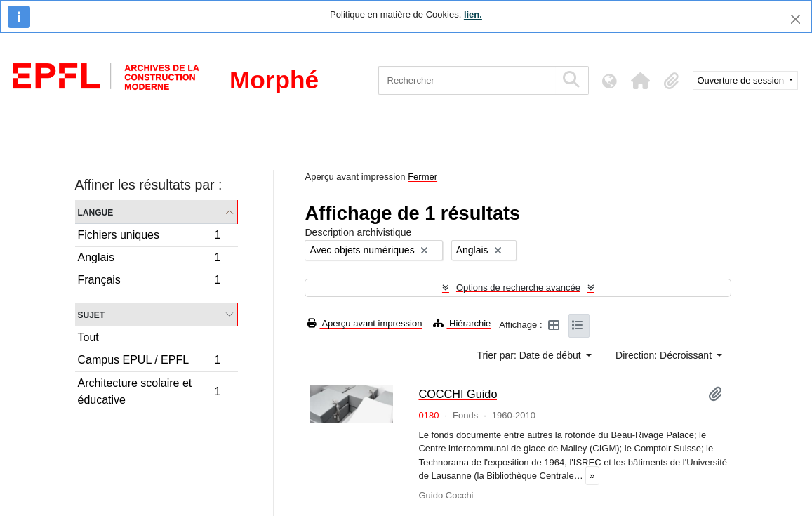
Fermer (422, 177)
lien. (473, 14)
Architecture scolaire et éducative (149, 391)
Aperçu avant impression (365, 323)
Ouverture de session (742, 80)
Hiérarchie (462, 323)
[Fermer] (796, 19)
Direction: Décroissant (665, 355)
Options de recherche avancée (518, 287)
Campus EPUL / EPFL (149, 362)
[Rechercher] (467, 80)
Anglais (149, 259)
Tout (88, 337)
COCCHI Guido (458, 394)
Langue (96, 212)
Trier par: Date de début (531, 355)
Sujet (92, 314)
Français (149, 282)
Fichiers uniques (149, 237)
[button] (641, 81)
